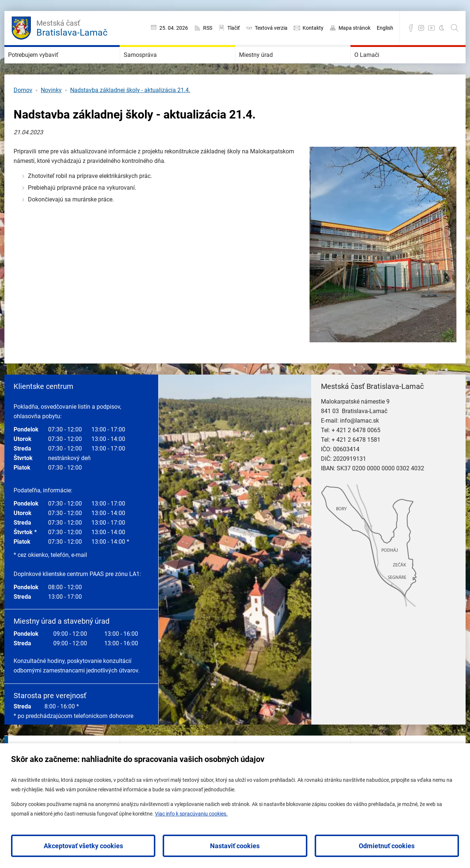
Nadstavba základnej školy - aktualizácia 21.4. (130, 112)
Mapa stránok (355, 28)
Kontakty (313, 28)
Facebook (411, 28)
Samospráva (152, 66)
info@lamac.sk (359, 443)
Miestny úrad (268, 66)
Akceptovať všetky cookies (83, 846)
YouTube (431, 28)
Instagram (421, 28)
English (385, 28)
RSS (208, 28)
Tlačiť (234, 28)
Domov (23, 112)
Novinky (51, 112)
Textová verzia (271, 28)
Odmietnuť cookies (387, 846)
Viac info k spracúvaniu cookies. (191, 814)
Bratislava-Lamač (72, 27)
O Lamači (377, 66)
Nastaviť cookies (235, 846)
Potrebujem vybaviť (49, 66)
